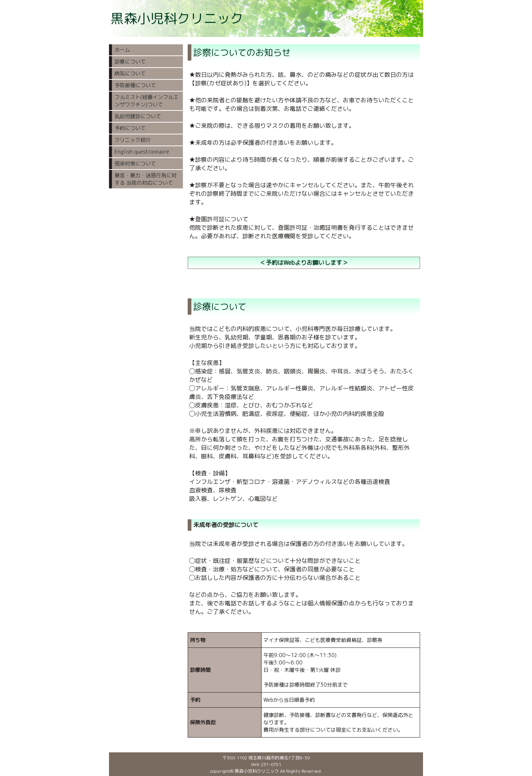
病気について (130, 73)
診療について (130, 61)
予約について (130, 128)
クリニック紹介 (133, 140)
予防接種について (135, 85)
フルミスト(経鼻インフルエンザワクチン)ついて (146, 101)
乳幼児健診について (138, 116)
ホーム (122, 50)
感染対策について (135, 163)
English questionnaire (142, 152)
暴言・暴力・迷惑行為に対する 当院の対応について (146, 179)
